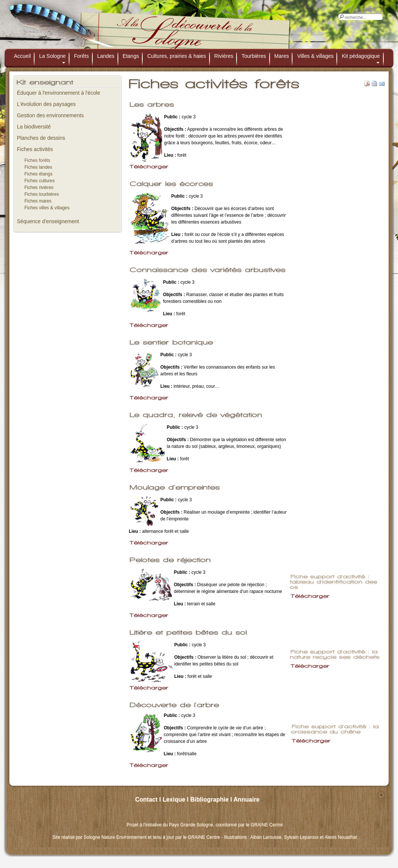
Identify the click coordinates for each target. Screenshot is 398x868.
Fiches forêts (37, 160)
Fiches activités (35, 149)
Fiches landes (38, 167)
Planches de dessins (41, 138)
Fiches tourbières (42, 194)
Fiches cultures (40, 181)
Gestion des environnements (50, 115)
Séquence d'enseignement (48, 221)
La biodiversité (34, 127)
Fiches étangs (38, 174)
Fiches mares (38, 201)
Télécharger (149, 167)
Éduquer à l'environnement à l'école (59, 93)
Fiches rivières (39, 188)
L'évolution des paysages (46, 104)
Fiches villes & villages (47, 208)
